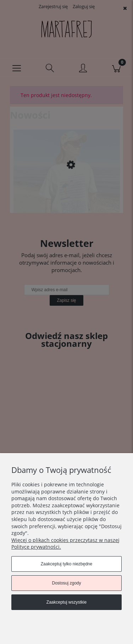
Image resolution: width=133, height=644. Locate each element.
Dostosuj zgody (66, 583)
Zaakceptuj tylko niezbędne (66, 564)
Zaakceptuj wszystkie (66, 602)
